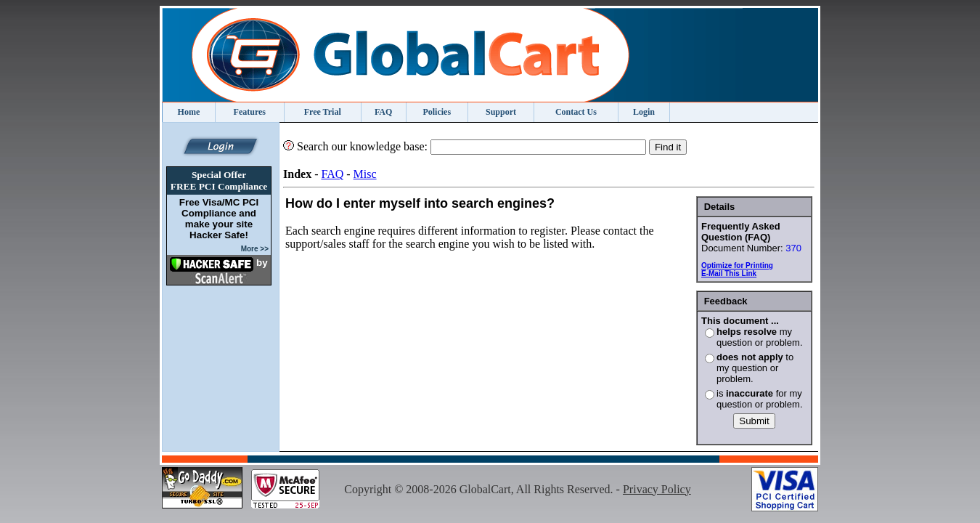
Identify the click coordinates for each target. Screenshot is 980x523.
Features (250, 112)
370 (793, 248)
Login (644, 112)
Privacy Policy (657, 489)
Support (501, 112)
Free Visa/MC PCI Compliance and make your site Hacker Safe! (219, 219)
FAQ (383, 112)
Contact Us (576, 112)
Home (189, 112)
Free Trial (323, 112)
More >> (255, 249)
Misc (365, 174)
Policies (437, 112)
